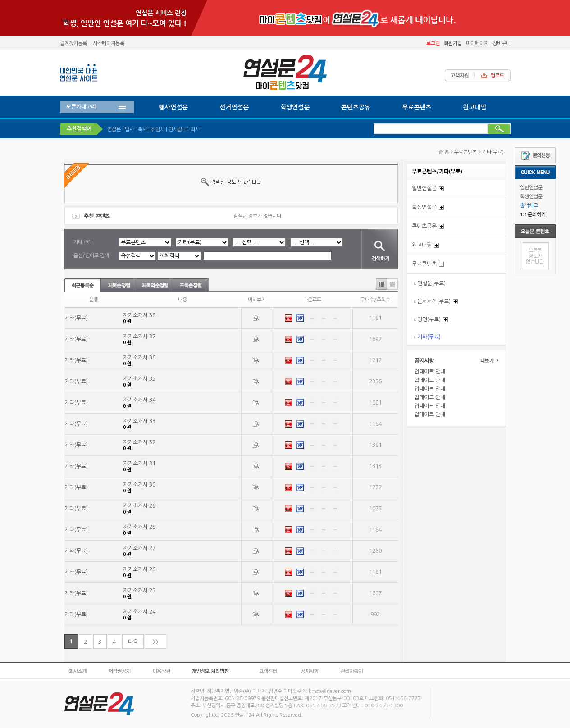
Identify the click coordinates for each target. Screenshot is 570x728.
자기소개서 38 (139, 315)
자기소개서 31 (139, 464)
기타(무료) (493, 152)
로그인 (433, 43)
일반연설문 (531, 188)
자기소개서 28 (139, 527)
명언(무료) (429, 319)
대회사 (193, 130)
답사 (129, 130)
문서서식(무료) (434, 301)
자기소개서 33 (139, 421)
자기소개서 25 (139, 591)
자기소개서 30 (139, 485)
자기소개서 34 (139, 400)
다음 (133, 642)
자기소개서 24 (139, 612)
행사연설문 (173, 107)
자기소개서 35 (139, 379)
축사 (142, 130)
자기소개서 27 (139, 548)
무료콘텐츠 (417, 107)
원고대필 (474, 107)
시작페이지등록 (109, 43)
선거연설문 (234, 107)
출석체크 (529, 206)
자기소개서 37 (139, 337)
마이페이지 (477, 43)
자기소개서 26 (139, 569)
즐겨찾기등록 (73, 43)
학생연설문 (531, 197)
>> (155, 642)
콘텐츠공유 (356, 107)
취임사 (158, 130)
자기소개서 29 (139, 506)
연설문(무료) (431, 283)
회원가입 (453, 43)
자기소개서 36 (139, 358)
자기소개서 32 (139, 442)
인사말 (175, 130)
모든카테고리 (81, 107)
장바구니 (502, 43)
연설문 (114, 130)
